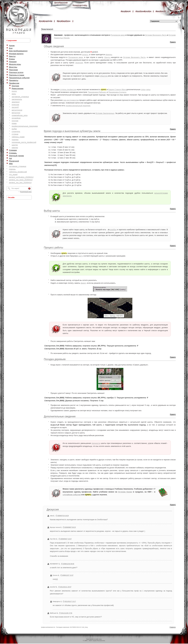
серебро (113, 230)
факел (83, 283)
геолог (14, 91)
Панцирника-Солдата (117, 92)
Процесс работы (53, 248)
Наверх (173, 627)
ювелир (15, 148)
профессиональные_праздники (25, 126)
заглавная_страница (20, 97)
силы (148, 89)
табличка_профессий (18, 172)
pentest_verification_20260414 (21, 177)
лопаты (85, 55)
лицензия (79, 63)
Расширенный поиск (26, 192)
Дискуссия (53, 510)
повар (14, 123)
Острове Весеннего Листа (156, 35)
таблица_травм (18, 137)
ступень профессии (68, 89)
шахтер (15, 145)
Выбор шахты (52, 211)
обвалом (104, 76)
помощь (12, 169)
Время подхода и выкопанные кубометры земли (72, 131)
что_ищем (13, 174)
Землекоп (47, 29)
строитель (16, 131)
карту (80, 256)
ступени (15, 134)
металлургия (17, 110)
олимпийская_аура (19, 115)
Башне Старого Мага (117, 89)
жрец (14, 94)
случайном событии (72, 495)
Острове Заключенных (105, 113)
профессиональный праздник (78, 106)
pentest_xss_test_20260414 (20, 183)
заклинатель (17, 99)
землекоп (16, 102)
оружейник (16, 118)
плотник (15, 121)
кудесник (15, 105)
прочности (96, 443)
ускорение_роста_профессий (24, 142)
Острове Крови (125, 492)
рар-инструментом (71, 100)
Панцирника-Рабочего (97, 92)
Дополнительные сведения (60, 416)
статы (143, 89)
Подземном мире (118, 35)
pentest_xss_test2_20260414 (21, 180)
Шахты (108, 57)
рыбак (14, 129)
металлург (16, 113)
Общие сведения (54, 46)
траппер (15, 140)
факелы (109, 55)
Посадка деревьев (55, 359)
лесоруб (15, 107)
